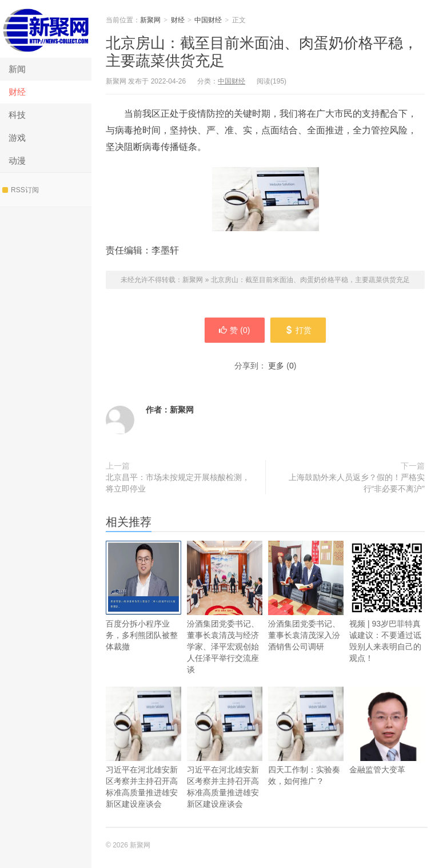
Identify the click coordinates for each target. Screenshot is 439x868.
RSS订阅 (21, 190)
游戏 (17, 138)
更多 (276, 366)
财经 (17, 92)
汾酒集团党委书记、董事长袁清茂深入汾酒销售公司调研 (306, 596)
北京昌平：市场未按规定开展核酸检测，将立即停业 (178, 483)
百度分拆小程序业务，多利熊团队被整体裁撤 (143, 596)
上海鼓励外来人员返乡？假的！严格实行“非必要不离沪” (357, 483)
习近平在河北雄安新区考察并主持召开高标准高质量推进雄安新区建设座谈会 (143, 748)
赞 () (234, 330)
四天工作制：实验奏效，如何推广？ (306, 736)
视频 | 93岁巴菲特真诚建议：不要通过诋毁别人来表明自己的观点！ (387, 602)
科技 (17, 115)
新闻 (17, 69)
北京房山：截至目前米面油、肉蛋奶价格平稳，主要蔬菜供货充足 (310, 280)
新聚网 (46, 29)
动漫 (17, 160)
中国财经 (208, 20)
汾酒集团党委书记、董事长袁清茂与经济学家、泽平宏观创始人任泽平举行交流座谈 (225, 607)
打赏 (298, 330)
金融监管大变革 (387, 730)
